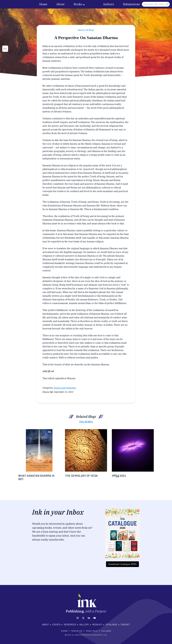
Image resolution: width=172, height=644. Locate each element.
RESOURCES (70, 624)
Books (78, 4)
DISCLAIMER (106, 631)
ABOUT (45, 624)
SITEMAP (64, 631)
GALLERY (84, 624)
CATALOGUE (111, 624)
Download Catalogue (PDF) (122, 564)
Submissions (131, 4)
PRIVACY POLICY (92, 631)
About (60, 4)
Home (43, 4)
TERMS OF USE (77, 631)
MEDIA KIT (97, 624)
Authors (109, 4)
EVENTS (56, 624)
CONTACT (125, 624)
